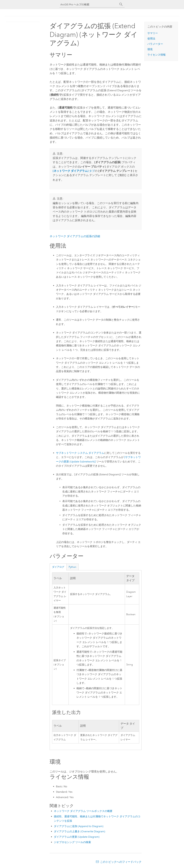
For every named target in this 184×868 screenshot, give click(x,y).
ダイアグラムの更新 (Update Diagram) (77, 836)
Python (72, 567)
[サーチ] (121, 4)
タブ (74, 171)
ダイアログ (58, 567)
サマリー (153, 33)
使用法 (151, 39)
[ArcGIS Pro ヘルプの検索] (89, 4)
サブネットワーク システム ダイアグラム (80, 453)
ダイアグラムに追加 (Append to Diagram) (79, 826)
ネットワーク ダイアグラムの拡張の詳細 (75, 236)
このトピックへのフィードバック (121, 861)
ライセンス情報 (157, 55)
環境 (150, 49)
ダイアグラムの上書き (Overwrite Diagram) (79, 831)
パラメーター (155, 44)
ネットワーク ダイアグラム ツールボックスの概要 (83, 811)
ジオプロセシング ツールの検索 (72, 842)
